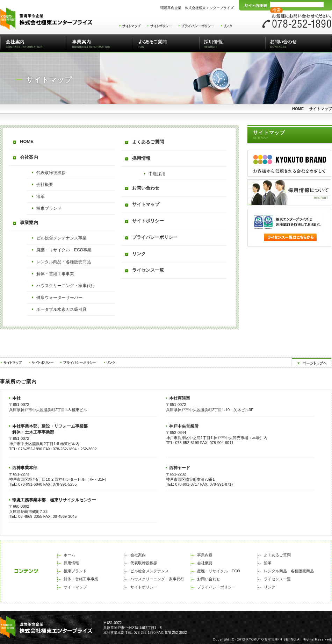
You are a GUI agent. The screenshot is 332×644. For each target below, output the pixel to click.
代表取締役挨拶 (51, 173)
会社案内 (33, 43)
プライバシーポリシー (155, 237)
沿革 (41, 196)
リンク (139, 254)
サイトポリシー (148, 221)
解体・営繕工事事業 (55, 274)
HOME (298, 109)
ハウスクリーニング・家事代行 (66, 286)
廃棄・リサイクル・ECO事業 (64, 250)
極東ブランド (49, 208)
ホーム (69, 555)
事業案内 (100, 43)
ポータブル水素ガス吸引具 (62, 309)
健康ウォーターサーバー (59, 298)
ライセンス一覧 (148, 270)
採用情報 (232, 43)
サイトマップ (146, 204)
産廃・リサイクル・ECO (219, 571)
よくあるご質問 (166, 43)
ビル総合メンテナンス (150, 571)
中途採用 (157, 174)
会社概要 (45, 185)
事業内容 (205, 555)
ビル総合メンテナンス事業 (62, 238)
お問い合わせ (299, 43)
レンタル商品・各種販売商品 (64, 262)
